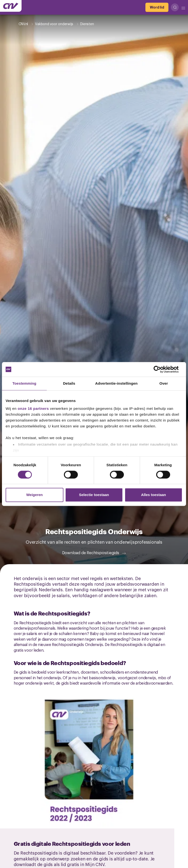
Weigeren (34, 495)
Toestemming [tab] (24, 383)
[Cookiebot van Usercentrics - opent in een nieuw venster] (161, 369)
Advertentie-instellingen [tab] (116, 383)
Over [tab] (164, 383)
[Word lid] (157, 7)
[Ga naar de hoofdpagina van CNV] (11, 6)
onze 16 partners (33, 408)
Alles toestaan (153, 495)
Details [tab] (69, 383)
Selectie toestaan (94, 495)
